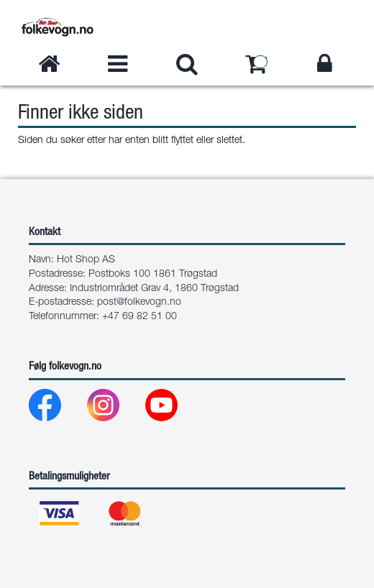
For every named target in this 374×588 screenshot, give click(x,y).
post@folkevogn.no (139, 303)
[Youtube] (173, 409)
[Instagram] (115, 409)
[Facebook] (56, 409)
